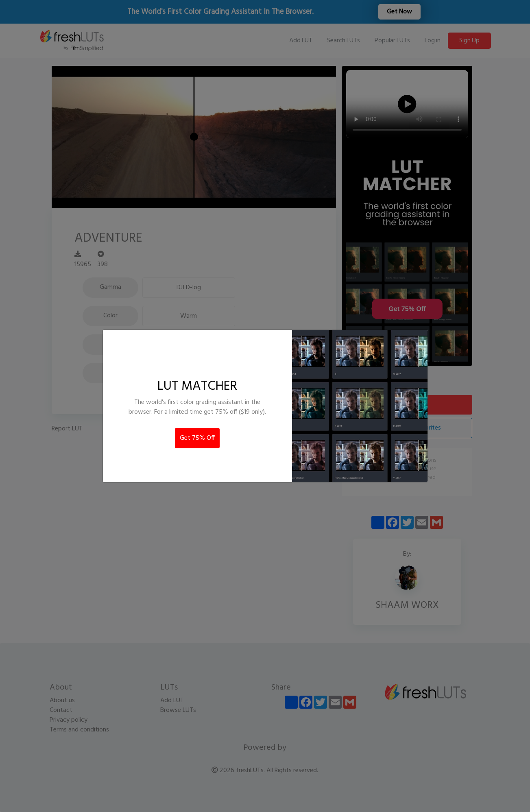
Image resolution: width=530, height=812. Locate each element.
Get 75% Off (197, 438)
